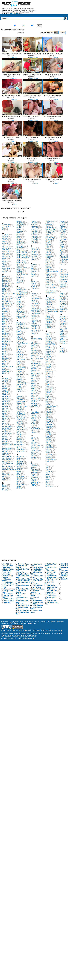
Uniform (62, 283)
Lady (33, 295)
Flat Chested (21, 368)
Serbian (48, 358)
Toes (61, 241)
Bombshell (6, 333)
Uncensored (64, 275)
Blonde (4, 323)
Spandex (48, 408)
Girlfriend (20, 416)
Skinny (48, 376)
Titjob (62, 234)
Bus (4, 363)
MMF (33, 390)
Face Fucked (21, 323)
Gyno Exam (20, 451)
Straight (18, 26)
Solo (47, 401)
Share (47, 361)
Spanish (48, 409)
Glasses (19, 421)
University (63, 285)
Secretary (49, 341)
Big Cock (5, 302)
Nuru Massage (36, 429)
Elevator (19, 298)
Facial (19, 326)
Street (47, 436)
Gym (18, 446)
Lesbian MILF (35, 310)
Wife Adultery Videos (36, 573)
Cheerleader (6, 400)
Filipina (19, 353)
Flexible (19, 370)
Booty (4, 340)
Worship (62, 342)
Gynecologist (21, 450)
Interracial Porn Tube (22, 613)
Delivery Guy (21, 225)
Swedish (48, 453)
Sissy (47, 373)
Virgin (62, 306)
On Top (33, 449)
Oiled (33, 441)
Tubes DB (50, 574)
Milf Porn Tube (9, 584)
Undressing (64, 281)
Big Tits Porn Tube (7, 596)
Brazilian (5, 348)
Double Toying (21, 263)
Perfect (33, 486)
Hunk (33, 241)
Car (3, 383)
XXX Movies (7, 571)
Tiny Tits (62, 233)
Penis (33, 484)
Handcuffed (20, 463)
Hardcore (20, 468)
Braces (4, 345)
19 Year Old (6, 226)
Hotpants (34, 226)
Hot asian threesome (32, 138)
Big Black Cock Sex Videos (37, 603)
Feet (18, 341)
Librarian (34, 317)
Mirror (33, 385)
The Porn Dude (52, 579)
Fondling (19, 371)
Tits (61, 238)
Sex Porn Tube (8, 576)
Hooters (19, 488)
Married (34, 347)
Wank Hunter (51, 572)
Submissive (49, 448)
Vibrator (62, 301)
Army (4, 263)
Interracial (34, 256)
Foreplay (19, 380)
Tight (61, 228)
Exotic (19, 314)
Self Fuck (48, 353)
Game (19, 398)
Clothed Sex (6, 418)
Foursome (20, 385)
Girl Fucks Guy (21, 413)
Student (48, 444)
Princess (48, 264)
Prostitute (49, 268)
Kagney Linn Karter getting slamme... (32, 180)
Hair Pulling (20, 456)
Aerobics (5, 240)
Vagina (62, 295)
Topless (62, 249)
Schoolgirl (49, 338)
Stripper (48, 438)
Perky (47, 223)
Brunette (5, 355)
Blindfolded (6, 322)
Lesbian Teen (35, 314)
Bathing (5, 285)
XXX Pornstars (9, 601)
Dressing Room (22, 268)
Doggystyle (20, 243)
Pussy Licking (50, 286)
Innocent (34, 251)
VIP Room (63, 305)
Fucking (19, 390)
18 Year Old (6, 225)
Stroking (48, 441)
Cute (4, 478)
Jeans (33, 270)
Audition (5, 272)
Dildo (18, 236)
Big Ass (5, 297)
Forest (19, 381)
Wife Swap (63, 337)
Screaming (49, 340)
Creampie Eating (8, 448)
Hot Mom (34, 223)
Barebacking (6, 283)
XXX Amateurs (52, 587)
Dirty (18, 238)
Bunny (4, 361)
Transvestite (64, 258)
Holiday (19, 481)
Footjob (19, 378)
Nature (33, 414)
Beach (4, 292)
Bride (4, 352)
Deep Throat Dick (22, 274)
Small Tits (49, 390)
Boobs (4, 337)
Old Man (34, 444)
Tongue (62, 246)
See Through (50, 348)
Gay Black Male (22, 406)
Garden (19, 403)
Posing (48, 258)
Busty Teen (6, 371)
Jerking (33, 272)
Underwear (63, 280)
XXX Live (50, 592)
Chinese (5, 402)
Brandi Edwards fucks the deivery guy (53, 159)
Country (5, 438)
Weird (62, 325)
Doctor (19, 241)
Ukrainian (63, 273)
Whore (62, 333)
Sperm (48, 415)
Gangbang (20, 400)
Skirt (47, 378)
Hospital (34, 221)
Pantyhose (34, 471)
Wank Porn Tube (38, 589)
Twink (62, 264)
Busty (4, 370)
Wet (61, 327)
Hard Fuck (20, 466)
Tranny (62, 254)
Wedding (63, 323)
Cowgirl (5, 441)
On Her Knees (36, 447)
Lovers (33, 332)
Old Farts (34, 442)
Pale (33, 467)
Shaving (48, 365)
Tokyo (62, 244)
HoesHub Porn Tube (22, 601)
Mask (33, 349)
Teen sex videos (9, 589)
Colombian (6, 428)
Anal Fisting (6, 252)
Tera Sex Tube (52, 576)
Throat (62, 221)
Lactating (34, 294)
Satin (47, 335)
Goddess (20, 426)
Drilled (19, 269)
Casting (5, 388)
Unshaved (63, 286)
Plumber (48, 244)
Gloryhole (20, 423)
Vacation (63, 293)
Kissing (33, 283)
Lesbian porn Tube (36, 565)
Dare (4, 488)
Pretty (47, 263)
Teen (47, 480)
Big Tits (5, 307)
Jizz (32, 273)
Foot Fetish (20, 375)
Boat (4, 332)
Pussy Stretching (51, 288)
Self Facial (49, 350)
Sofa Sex (48, 398)
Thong (47, 485)
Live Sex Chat (7, 26)
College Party (7, 427)
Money (33, 397)
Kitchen (33, 285)
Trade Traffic (14, 621)
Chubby (5, 405)
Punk (47, 279)
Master (33, 355)
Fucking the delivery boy (53, 138)
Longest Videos (46, 23)
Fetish (19, 348)
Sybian (48, 461)
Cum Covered (7, 456)
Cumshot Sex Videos (36, 608)
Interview (34, 258)
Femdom (19, 346)
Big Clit (5, 300)
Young (62, 352)
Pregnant (48, 261)
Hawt (18, 470)
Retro (47, 306)
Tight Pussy (64, 229)
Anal (4, 245)
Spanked (48, 411)
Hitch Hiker (20, 478)
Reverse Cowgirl (51, 309)
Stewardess (49, 426)
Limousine (34, 320)
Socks (47, 396)
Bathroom (5, 287)
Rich (47, 314)
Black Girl (5, 320)
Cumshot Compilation (9, 470)
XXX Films (7, 577)
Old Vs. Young (36, 446)
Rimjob (48, 318)
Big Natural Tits (7, 303)
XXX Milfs (7, 602)
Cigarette (5, 407)
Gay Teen (20, 408)
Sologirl (48, 403)
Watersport (63, 318)
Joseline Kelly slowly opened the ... (32, 75)
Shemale (27, 26)
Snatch (48, 393)
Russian (48, 328)
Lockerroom (35, 325)
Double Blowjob (22, 253)
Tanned (48, 473)
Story (47, 431)
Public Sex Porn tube (23, 570)
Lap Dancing (35, 299)
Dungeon (20, 278)
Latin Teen (34, 304)
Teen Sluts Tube (24, 589)
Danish (4, 487)
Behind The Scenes (9, 293)
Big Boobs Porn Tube (23, 577)
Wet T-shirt (63, 328)
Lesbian (34, 309)
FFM (18, 350)
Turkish (62, 263)
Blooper (5, 325)
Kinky (33, 282)
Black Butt (6, 318)
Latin (33, 302)
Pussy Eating (50, 284)
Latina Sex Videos (6, 586)
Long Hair (34, 329)
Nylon (33, 430)
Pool (47, 251)
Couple (5, 440)
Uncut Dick (63, 276)
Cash (4, 387)
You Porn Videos (53, 591)
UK (61, 271)
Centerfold (6, 393)
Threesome (49, 486)
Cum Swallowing (8, 463)
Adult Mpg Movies (6, 580)
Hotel (33, 225)
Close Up (5, 417)
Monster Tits (35, 400)
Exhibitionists (21, 313)
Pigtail (47, 234)
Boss (4, 343)
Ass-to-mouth (7, 268)
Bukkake (5, 358)
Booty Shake (6, 342)
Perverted (49, 225)
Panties (33, 469)
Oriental (34, 457)
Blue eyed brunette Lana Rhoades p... (53, 75)
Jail (32, 266)
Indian (33, 248)
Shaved (48, 363)
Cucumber (6, 453)
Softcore (48, 400)
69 (3, 230)
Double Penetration (23, 258)
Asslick (4, 270)
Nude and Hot (52, 601)
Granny (19, 436)
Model (33, 394)
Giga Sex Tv (37, 571)
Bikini (4, 310)
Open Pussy (35, 451)
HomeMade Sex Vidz (22, 586)
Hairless (19, 458)
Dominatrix (20, 248)
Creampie (5, 443)
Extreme (19, 318)
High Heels (20, 476)
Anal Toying (6, 257)
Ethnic (19, 309)
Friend (19, 388)
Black (4, 317)
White (62, 332)
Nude (33, 422)
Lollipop (34, 327)
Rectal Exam (50, 299)
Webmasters (5, 621)
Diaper (19, 233)
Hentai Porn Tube (24, 579)
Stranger (48, 433)
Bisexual (5, 312)
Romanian (49, 321)
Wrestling (63, 343)
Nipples (33, 420)
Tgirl (47, 481)
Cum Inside (6, 462)
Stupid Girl (49, 446)
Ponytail (48, 249)
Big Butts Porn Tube (51, 568)
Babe (4, 277)
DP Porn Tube (52, 596)
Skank (47, 375)
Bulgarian (5, 360)
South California (51, 406)
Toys (61, 253)
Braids (4, 346)
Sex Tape (48, 360)
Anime (4, 258)
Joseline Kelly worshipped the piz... (53, 180)
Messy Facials (36, 374)
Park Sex (34, 472)
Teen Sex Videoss (35, 592)
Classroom (6, 410)
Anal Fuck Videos (35, 598)
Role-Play (49, 320)
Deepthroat (20, 223)
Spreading (49, 419)
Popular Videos (33, 23)
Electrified (20, 296)
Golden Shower (22, 428)
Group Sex (20, 445)
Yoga (61, 350)
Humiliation (35, 236)
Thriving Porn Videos (50, 565)
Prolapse (48, 266)
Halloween (20, 462)
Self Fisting (49, 351)
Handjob (19, 465)
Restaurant (49, 305)
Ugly (61, 270)
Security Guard (50, 345)
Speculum (49, 413)
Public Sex (49, 274)
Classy (4, 412)
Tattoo (47, 474)
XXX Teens (7, 567)
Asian (4, 265)
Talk (47, 468)
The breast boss (32, 159)
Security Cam (50, 343)
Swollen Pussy (50, 459)
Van (61, 298)
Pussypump (49, 293)
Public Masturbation (52, 271)
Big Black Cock (7, 298)
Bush (4, 365)
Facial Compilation (23, 328)
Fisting (19, 363)
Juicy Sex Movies (49, 583)
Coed (4, 423)
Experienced (21, 316)
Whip (61, 330)
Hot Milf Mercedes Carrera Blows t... (32, 55)
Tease (47, 478)
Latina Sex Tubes (38, 567)
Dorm (18, 249)
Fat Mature (20, 340)
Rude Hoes (51, 589)
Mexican (34, 375)
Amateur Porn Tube (22, 608)
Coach (4, 422)
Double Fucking (22, 256)
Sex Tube (50, 581)
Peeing (33, 479)
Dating (19, 221)
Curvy (4, 476)
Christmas (6, 403)
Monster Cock (35, 399)
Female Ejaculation (23, 343)
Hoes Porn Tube (38, 606)
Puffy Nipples (50, 276)
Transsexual (64, 256)
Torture (62, 251)
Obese (33, 437)
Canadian (5, 380)
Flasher (19, 366)
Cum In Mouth (7, 460)
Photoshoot (49, 228)
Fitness (19, 365)
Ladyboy (34, 297)
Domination (20, 246)
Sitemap (43, 621)
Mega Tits (34, 369)
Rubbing (48, 326)
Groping (19, 441)
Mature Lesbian (36, 365)
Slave (47, 381)
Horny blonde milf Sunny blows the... (53, 55)
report (4, 51)
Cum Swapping (7, 466)
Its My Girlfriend (52, 577)
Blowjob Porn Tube (7, 592)
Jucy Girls (7, 572)
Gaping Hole (21, 401)
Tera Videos (22, 572)
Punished (48, 278)
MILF (33, 379)
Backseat (5, 282)
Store (47, 429)
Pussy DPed (49, 283)
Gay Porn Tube (23, 574)
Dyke (18, 283)
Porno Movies (9, 594)
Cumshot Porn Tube (36, 582)
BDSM (4, 290)
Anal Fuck (5, 253)
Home (7, 23)
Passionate (35, 477)
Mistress (34, 389)
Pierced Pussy (50, 231)
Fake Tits (20, 331)
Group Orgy (20, 443)
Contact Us (36, 621)
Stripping (48, 439)
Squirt (47, 423)
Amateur (5, 243)
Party (33, 476)
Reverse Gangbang (52, 311)
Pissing (48, 241)
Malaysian (34, 344)
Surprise (48, 451)
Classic (5, 408)
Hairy (18, 460)
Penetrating (35, 482)
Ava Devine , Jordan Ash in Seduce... (32, 117)
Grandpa (19, 435)
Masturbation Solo (37, 359)
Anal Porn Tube (24, 606)
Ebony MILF (21, 291)
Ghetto (19, 411)
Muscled (34, 407)
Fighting (19, 351)
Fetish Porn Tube (24, 611)
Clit (3, 415)
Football (19, 376)
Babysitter (5, 278)
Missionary (34, 387)
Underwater (64, 278)
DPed (18, 264)
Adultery (5, 238)
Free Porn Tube (23, 564)
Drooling (19, 273)
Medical (34, 367)
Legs (33, 307)
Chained (5, 397)
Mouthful (34, 404)
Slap (47, 380)
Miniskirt (34, 384)
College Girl (6, 425)
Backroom (6, 280)
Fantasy (19, 333)
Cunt (4, 473)
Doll (18, 244)
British (4, 353)
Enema (19, 301)
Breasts (5, 350)
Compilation (6, 430)
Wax (61, 320)
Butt (4, 373)
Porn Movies (51, 586)
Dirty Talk (20, 239)
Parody (33, 474)
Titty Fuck (63, 239)
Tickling (62, 225)
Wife (61, 335)
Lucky (33, 333)
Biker (4, 308)
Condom (5, 432)
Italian (33, 260)
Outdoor (34, 459)
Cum (4, 455)
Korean (33, 288)
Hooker (19, 486)
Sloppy (48, 385)
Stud (47, 443)
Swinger (48, 458)
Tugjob (62, 261)
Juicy (33, 276)
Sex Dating (59, 23)
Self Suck (49, 355)
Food (18, 373)
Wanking (63, 317)
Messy (33, 372)
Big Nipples (6, 305)
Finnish (19, 356)
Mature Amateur (36, 364)
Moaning (34, 392)
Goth (18, 431)
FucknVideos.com (14, 634)
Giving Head (21, 418)
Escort (19, 308)
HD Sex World (8, 566)
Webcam (63, 322)
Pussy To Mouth (51, 291)
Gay (34, 26)
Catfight (5, 390)
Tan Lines (49, 471)
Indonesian (35, 250)
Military (33, 380)
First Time (20, 358)
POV (47, 259)
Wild (61, 338)
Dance (4, 485)
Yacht (62, 348)
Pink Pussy (49, 236)
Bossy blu (12, 180)
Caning (5, 382)
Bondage (5, 335)
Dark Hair (5, 490)
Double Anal (21, 251)
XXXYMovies (13, 57)
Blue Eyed (6, 330)
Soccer (48, 394)
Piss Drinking (50, 238)
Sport (47, 418)
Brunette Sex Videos (22, 567)
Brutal (4, 356)
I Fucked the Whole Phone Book (12, 75)
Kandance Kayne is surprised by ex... (12, 96)
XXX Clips (7, 574)
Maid (33, 342)
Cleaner (5, 413)
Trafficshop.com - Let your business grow (23, 623)
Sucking (48, 449)
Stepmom (49, 424)
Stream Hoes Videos (22, 598)
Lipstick (33, 323)
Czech (4, 480)
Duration (62, 33)
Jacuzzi (33, 265)
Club (4, 420)
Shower (48, 368)
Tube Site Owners (25, 621)
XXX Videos (7, 564)
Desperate (20, 231)
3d (3, 228)
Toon (61, 248)
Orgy (33, 456)
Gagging (19, 396)
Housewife (34, 228)
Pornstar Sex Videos (36, 595)
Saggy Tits (49, 333)
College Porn (51, 594)
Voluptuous (63, 310)
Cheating (5, 398)
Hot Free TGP (52, 571)
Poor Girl (48, 253)
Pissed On (49, 239)
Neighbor (34, 417)
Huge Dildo (35, 231)
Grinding (19, 440)
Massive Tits (35, 354)
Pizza (47, 243)
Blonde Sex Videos (21, 592)
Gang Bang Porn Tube (23, 583)
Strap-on (48, 434)
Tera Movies (37, 587)
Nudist (33, 424)
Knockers (34, 287)
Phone (48, 226)
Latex (33, 300)
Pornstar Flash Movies (37, 577)
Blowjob (5, 328)
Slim (47, 383)
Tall (47, 470)
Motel (33, 402)
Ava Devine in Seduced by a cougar (53, 117)
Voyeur (62, 311)
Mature (33, 362)
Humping (34, 238)
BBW (4, 288)
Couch (4, 435)
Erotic (19, 305)
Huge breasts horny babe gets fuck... (12, 117)
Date (56, 33)
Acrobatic (5, 235)
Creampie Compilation (9, 445)
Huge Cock (35, 229)
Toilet (62, 243)
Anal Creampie (7, 248)
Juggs (33, 275)
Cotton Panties (7, 433)
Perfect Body (50, 221)
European (20, 311)
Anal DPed (6, 250)
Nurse (33, 427)
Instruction (34, 255)
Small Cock (49, 388)
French (19, 386)
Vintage (62, 303)
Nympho (34, 432)
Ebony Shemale (22, 293)
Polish (47, 248)
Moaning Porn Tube (51, 598)
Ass (3, 266)
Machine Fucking (37, 339)
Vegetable (63, 300)
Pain (33, 464)
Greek (19, 438)
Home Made (21, 485)
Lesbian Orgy (35, 312)
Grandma (20, 433)
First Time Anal (21, 360)
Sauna (48, 336)
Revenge (48, 308)
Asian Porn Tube (24, 581)
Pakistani (34, 466)
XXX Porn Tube (9, 599)
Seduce (48, 346)
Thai (47, 483)
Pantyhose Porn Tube (51, 603)
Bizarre (5, 315)
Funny (19, 391)
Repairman (49, 303)
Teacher (48, 476)
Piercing (48, 233)
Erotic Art (20, 306)
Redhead (48, 301)
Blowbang (5, 327)
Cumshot (5, 468)
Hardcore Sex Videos (36, 611)
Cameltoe (5, 378)
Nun (32, 425)
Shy (47, 370)
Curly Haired (6, 475)
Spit (47, 416)
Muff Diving (35, 405)
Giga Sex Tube (37, 569)
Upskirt (62, 288)
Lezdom (34, 315)
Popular (50, 33)
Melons (33, 370)
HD (18, 473)
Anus (4, 260)
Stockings (49, 428)
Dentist (19, 228)
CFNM (4, 395)
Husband (34, 243)
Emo (18, 299)
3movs (36, 183)
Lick (32, 319)
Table (47, 466)
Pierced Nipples (50, 229)
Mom (33, 395)
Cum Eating (6, 458)
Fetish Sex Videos (21, 595)
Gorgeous (20, 430)
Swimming (49, 454)
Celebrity (5, 392)
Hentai (19, 475)
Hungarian (34, 239)
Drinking (19, 271)
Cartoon (5, 385)
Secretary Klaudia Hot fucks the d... (53, 96)
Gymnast (20, 448)
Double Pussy (21, 261)
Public (47, 269)
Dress (19, 266)
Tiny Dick (63, 231)
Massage (34, 350)
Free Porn (22, 604)
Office (33, 439)
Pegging (34, 481)
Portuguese (49, 256)
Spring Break (50, 421)
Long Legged (35, 330)
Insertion (34, 253)
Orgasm (34, 454)
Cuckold (5, 451)
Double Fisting (21, 254)
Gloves (19, 425)
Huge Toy (34, 234)
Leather (34, 305)
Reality (48, 298)
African (4, 242)
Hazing (19, 471)
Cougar (5, 437)
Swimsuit (48, 456)
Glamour (19, 420)
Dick (18, 234)
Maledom (34, 345)
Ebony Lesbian (21, 290)
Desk (18, 229)
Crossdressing (7, 450)
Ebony (19, 288)
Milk (32, 382)
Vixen (62, 308)
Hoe (18, 480)
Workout (62, 340)
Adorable (5, 237)
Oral (32, 452)
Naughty (34, 415)
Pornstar (48, 254)
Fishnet (19, 361)
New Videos (20, 23)
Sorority (48, 404)
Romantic (49, 323)
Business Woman (8, 367)
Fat (18, 336)
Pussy (47, 281)
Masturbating (35, 357)
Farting (19, 335)
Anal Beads (6, 247)
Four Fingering (21, 383)
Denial (19, 226)
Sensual (48, 356)
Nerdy (33, 419)
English (19, 303)
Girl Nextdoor (21, 415)
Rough (48, 324)
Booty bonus (12, 159)
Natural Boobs (36, 412)
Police (47, 246)
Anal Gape (6, 255)
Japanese (34, 268)
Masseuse (34, 352)
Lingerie (34, 322)
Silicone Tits (49, 371)
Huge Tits (34, 233)
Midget (33, 377)
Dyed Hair (20, 281)
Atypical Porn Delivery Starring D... (12, 55)
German (19, 410)
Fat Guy (19, 338)
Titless (62, 236)
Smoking (48, 391)
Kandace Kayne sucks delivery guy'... (12, 201)
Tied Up (62, 226)
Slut (47, 386)
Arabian (5, 261)
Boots (4, 338)
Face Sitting (20, 325)
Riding (47, 316)
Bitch (4, 313)
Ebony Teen (20, 295)
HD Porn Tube (9, 582)
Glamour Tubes (8, 569)
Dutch (19, 279)
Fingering (20, 355)
